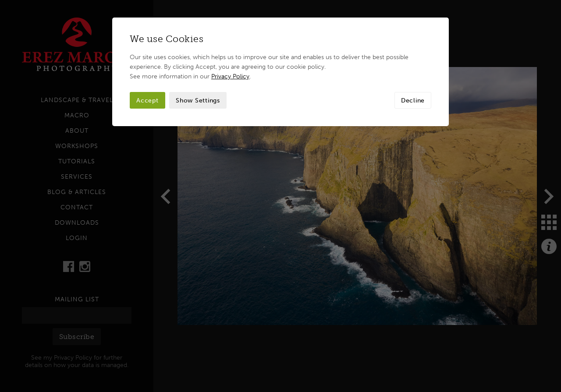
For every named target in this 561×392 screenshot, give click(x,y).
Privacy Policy (230, 76)
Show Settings (198, 100)
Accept (147, 100)
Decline (413, 100)
